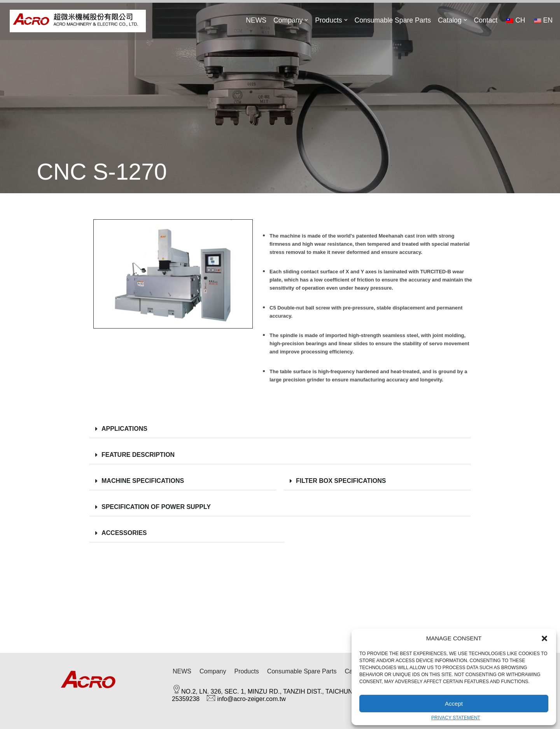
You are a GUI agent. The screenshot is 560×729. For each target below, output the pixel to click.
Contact (486, 20)
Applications (124, 429)
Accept (454, 704)
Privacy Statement (456, 718)
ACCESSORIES (124, 533)
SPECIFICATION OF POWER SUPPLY (156, 507)
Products (246, 671)
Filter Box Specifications (341, 481)
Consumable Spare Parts (393, 20)
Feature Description (139, 455)
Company (213, 671)
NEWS (256, 20)
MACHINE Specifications (143, 481)
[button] (544, 638)
